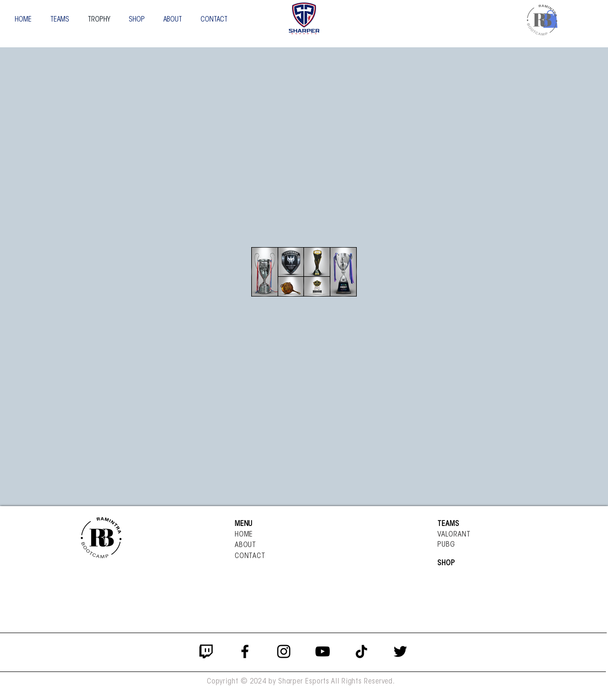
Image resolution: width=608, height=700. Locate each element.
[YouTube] (323, 651)
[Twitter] (400, 651)
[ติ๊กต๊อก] (361, 651)
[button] (60, 20)
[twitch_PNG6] (206, 651)
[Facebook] (245, 651)
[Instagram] (284, 651)
